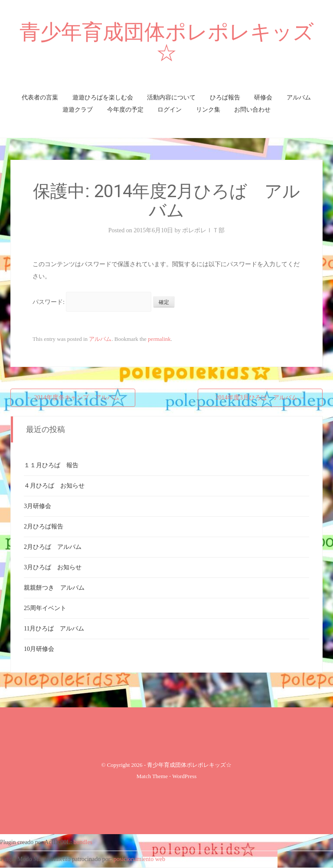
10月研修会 (39, 649)
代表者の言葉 (40, 97)
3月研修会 (38, 506)
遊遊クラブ (78, 110)
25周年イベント (45, 608)
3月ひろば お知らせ (53, 567)
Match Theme (152, 776)
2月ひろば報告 (44, 526)
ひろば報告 (225, 97)
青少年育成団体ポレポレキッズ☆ (167, 42)
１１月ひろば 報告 (51, 465)
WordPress (184, 776)
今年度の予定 (125, 110)
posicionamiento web (139, 859)
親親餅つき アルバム (54, 588)
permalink (159, 339)
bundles (83, 842)
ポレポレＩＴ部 (203, 230)
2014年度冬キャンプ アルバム (73, 398)
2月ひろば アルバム (53, 547)
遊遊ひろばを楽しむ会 (103, 97)
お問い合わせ (252, 110)
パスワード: (92, 302)
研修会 (263, 97)
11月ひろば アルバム (54, 629)
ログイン (170, 110)
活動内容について (171, 97)
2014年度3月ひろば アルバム (260, 398)
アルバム (299, 97)
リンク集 (208, 110)
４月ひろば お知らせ (54, 486)
